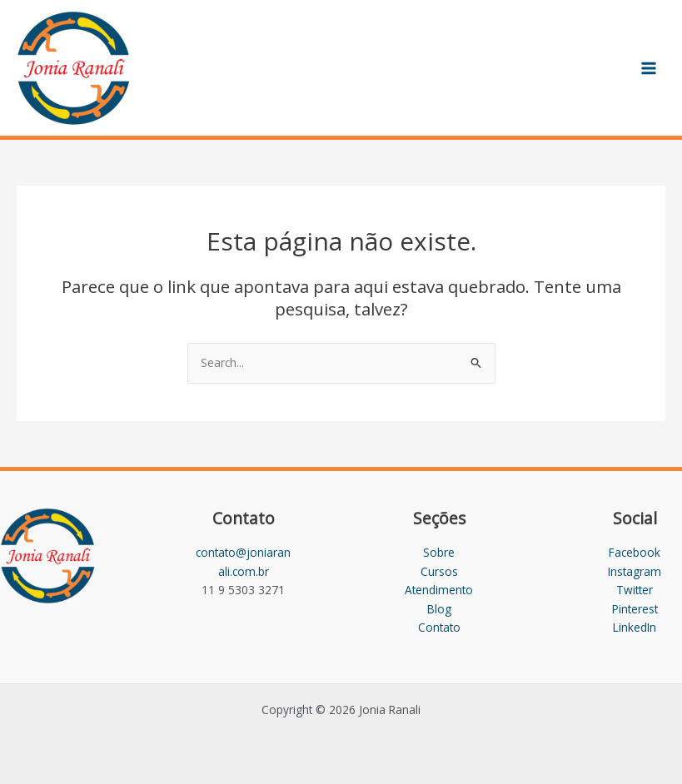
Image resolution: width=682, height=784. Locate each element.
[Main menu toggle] (649, 68)
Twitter (635, 590)
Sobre (439, 552)
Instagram (635, 571)
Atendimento (439, 590)
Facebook (635, 552)
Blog (439, 609)
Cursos (439, 571)
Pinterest (635, 609)
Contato (439, 627)
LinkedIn (635, 627)
